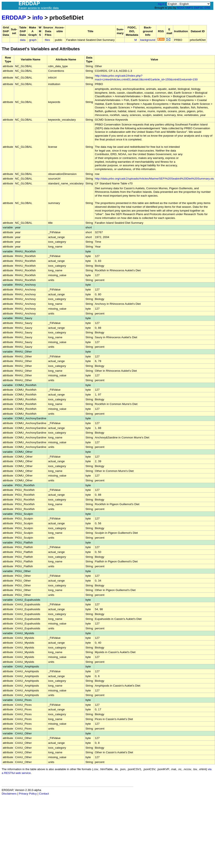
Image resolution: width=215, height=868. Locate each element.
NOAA (181, 8)
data (23, 40)
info (38, 18)
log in (161, 4)
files (47, 40)
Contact (44, 794)
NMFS (189, 8)
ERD (207, 8)
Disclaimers (9, 794)
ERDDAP (14, 18)
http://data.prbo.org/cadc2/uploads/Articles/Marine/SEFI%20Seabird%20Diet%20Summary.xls (154, 179)
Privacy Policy (28, 794)
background (148, 40)
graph (33, 40)
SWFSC (199, 8)
